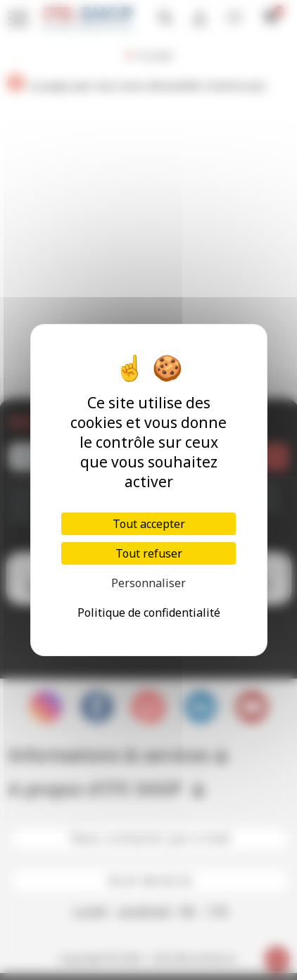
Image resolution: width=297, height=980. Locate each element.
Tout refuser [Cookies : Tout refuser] (149, 553)
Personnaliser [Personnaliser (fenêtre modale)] (148, 583)
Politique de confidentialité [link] (149, 612)
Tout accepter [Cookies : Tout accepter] (149, 524)
